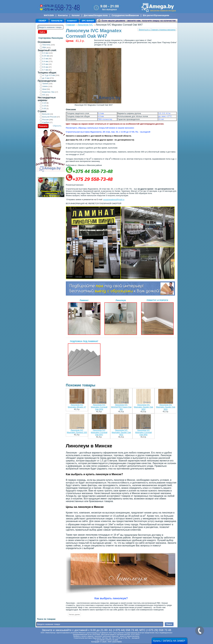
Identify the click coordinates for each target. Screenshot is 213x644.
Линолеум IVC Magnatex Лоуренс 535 (77, 431)
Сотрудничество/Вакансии (125, 15)
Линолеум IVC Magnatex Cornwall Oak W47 (99, 432)
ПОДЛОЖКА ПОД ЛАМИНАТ (84, 358)
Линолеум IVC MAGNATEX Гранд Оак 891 (121, 407)
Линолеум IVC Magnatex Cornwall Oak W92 (143, 432)
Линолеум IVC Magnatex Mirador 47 (77, 406)
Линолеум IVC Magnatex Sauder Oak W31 (121, 432)
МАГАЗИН (49, 15)
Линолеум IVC (85, 25)
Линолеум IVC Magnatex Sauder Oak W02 (143, 407)
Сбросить (57, 126)
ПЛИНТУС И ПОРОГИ (157, 317)
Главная (70, 25)
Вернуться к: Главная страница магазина (157, 30)
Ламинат (84, 317)
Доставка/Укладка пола (96, 15)
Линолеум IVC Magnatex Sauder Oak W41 (166, 407)
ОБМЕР (42, 21)
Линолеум (121, 317)
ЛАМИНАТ (72, 21)
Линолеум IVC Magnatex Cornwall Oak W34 (99, 407)
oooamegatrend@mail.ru (114, 199)
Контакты (63, 15)
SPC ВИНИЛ (88, 21)
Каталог (76, 15)
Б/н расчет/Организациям (156, 15)
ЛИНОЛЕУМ (57, 21)
